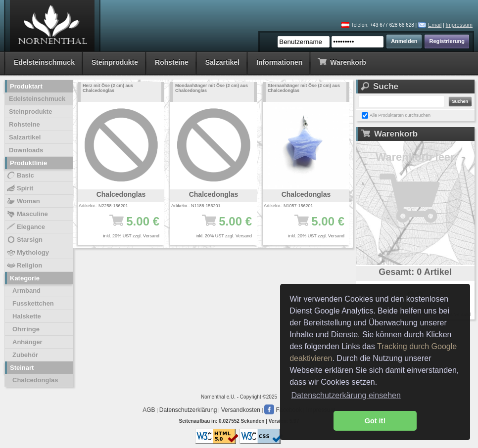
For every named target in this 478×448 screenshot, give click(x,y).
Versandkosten (241, 410)
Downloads (26, 150)
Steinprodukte (115, 62)
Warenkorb (342, 62)
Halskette (27, 316)
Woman (23, 201)
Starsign (24, 240)
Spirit (20, 188)
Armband (26, 291)
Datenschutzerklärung (188, 410)
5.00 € (126, 226)
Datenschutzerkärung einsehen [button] (346, 395)
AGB (149, 410)
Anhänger (27, 342)
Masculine (27, 214)
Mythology (27, 253)
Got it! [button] (375, 421)
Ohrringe (26, 329)
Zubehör (25, 355)
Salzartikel (222, 62)
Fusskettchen (33, 303)
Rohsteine (172, 62)
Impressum (459, 25)
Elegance (25, 227)
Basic (20, 176)
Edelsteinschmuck (44, 62)
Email (435, 25)
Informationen (279, 62)
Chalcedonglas (35, 380)
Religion (24, 266)
